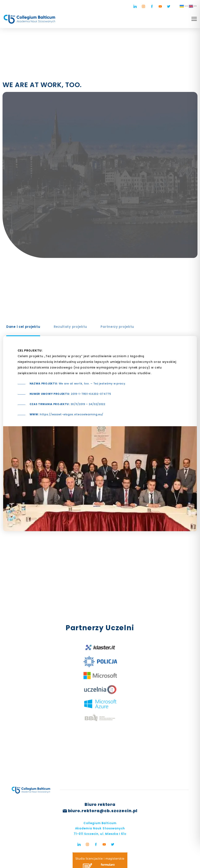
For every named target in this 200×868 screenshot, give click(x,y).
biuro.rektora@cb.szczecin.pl (103, 811)
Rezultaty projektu (71, 327)
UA (184, 6)
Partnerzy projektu (117, 327)
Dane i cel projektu (23, 327)
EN (193, 6)
